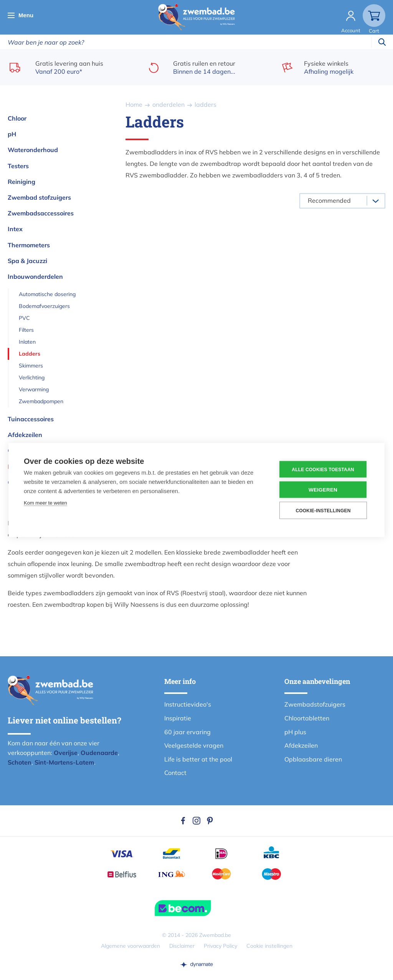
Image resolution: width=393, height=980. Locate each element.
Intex (15, 229)
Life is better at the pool (198, 759)
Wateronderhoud (33, 150)
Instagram (196, 821)
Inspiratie (178, 718)
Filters (26, 330)
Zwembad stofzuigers (39, 197)
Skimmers (31, 366)
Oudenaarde (99, 753)
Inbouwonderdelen (35, 276)
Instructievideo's (188, 704)
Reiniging (21, 182)
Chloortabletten (307, 718)
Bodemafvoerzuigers (44, 306)
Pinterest (210, 821)
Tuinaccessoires (31, 419)
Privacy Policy (220, 946)
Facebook (183, 821)
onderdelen (168, 104)
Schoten (20, 762)
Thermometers (29, 245)
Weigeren (323, 490)
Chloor (17, 118)
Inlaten (27, 342)
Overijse (66, 753)
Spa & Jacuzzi (27, 261)
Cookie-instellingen (323, 510)
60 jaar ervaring (187, 732)
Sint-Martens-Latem (64, 762)
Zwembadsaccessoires (41, 213)
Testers (18, 166)
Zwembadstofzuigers (315, 704)
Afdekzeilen (25, 435)
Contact (175, 773)
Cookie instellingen (269, 946)
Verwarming (34, 389)
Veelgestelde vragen (194, 745)
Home (134, 104)
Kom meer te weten (45, 503)
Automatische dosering (47, 294)
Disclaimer (182, 946)
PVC (24, 318)
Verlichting (32, 377)
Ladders (30, 354)
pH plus (295, 732)
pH (12, 134)
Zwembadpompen (41, 401)
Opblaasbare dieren (313, 759)
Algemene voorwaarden (130, 946)
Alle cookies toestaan (323, 469)
